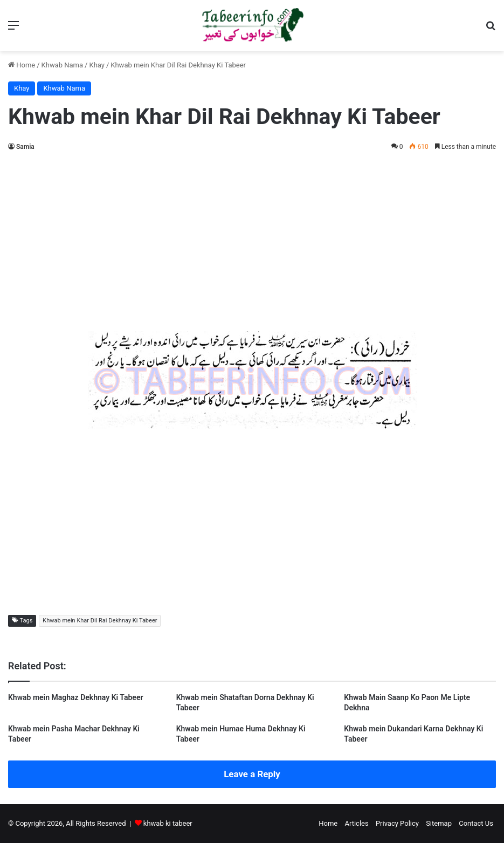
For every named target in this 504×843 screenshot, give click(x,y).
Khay (96, 65)
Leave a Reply (252, 774)
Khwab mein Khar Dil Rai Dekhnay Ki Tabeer (100, 621)
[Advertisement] (252, 239)
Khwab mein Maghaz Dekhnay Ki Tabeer (75, 697)
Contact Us (476, 823)
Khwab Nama (63, 65)
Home (22, 65)
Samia (25, 147)
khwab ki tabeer (168, 823)
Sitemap (439, 823)
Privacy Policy (397, 823)
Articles (356, 823)
